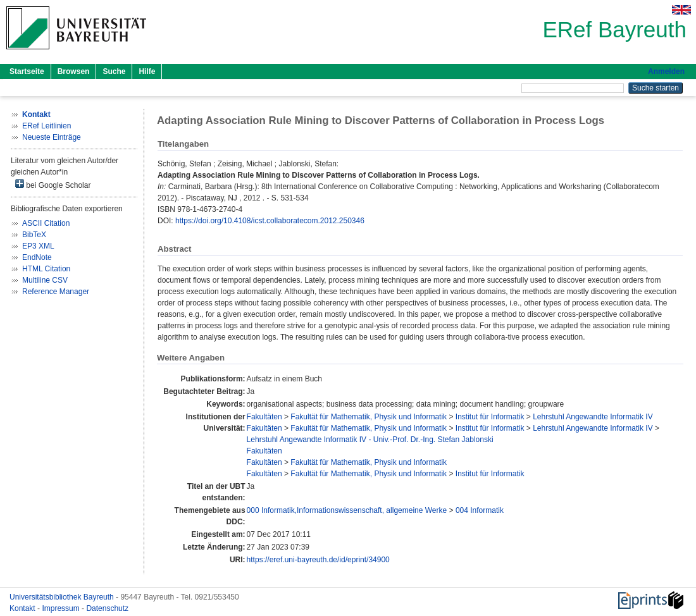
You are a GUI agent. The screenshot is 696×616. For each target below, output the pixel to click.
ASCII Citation (46, 223)
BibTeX (34, 235)
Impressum (62, 608)
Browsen (74, 71)
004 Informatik (480, 510)
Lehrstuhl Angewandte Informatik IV (593, 417)
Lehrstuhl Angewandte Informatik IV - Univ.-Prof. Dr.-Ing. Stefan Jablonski (370, 440)
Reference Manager (56, 292)
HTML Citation (46, 269)
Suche (114, 71)
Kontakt (23, 608)
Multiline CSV (45, 280)
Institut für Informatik (490, 417)
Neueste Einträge (52, 137)
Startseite (27, 71)
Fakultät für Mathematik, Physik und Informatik (369, 417)
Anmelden (666, 71)
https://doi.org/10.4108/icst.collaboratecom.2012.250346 (270, 221)
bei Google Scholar (53, 184)
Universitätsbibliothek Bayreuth (63, 597)
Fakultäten (264, 417)
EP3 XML (38, 246)
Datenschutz (107, 608)
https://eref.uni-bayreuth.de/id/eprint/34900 (318, 560)
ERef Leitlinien (47, 126)
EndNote (37, 257)
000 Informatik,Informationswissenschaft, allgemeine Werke (347, 510)
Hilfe (147, 71)
